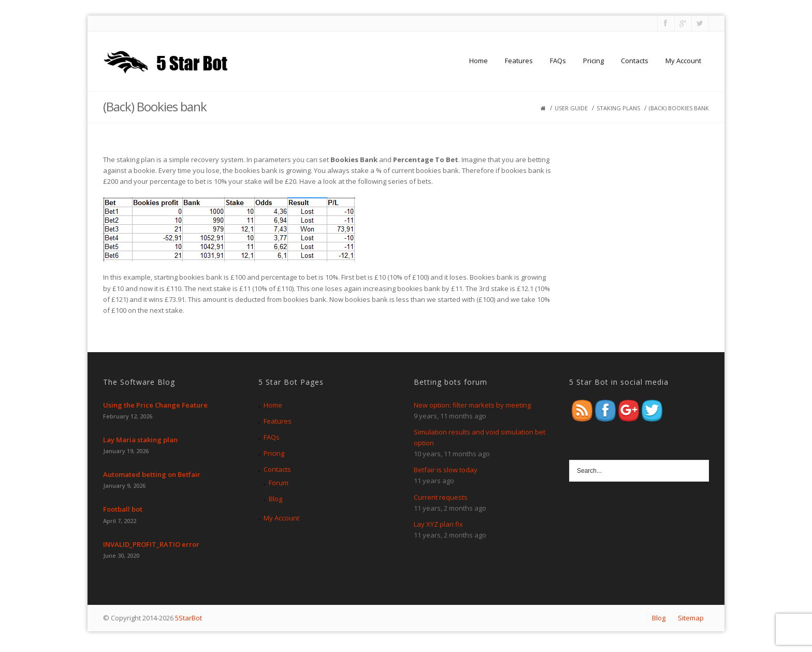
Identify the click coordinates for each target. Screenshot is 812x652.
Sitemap (691, 618)
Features (519, 61)
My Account (683, 61)
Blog (275, 499)
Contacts (635, 61)
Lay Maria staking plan (140, 440)
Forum (279, 483)
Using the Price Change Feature (155, 405)
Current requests (441, 497)
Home (479, 61)
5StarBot (189, 618)
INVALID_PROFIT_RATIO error (151, 544)
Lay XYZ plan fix (438, 524)
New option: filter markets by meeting (472, 405)
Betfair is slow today (446, 470)
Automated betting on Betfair (152, 474)
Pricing (593, 61)
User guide (571, 108)
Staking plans (618, 108)
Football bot (123, 509)
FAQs (558, 61)
